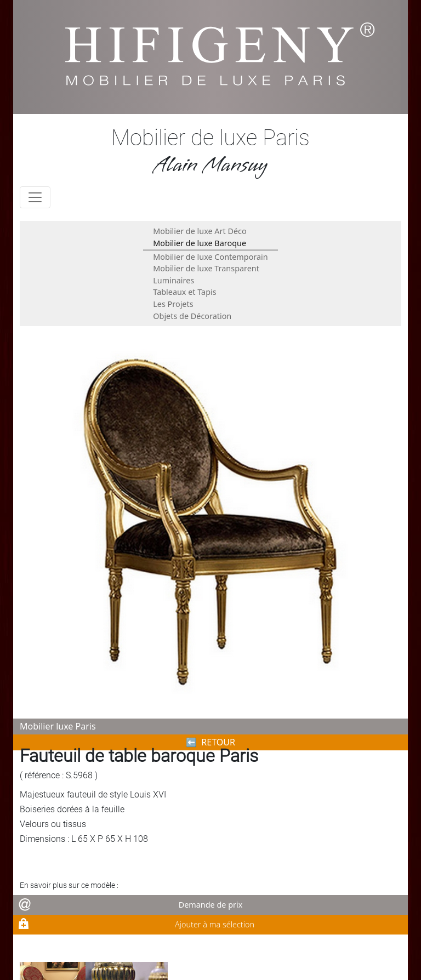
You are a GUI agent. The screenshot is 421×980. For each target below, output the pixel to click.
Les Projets (173, 304)
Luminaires (173, 280)
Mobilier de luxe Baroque (200, 243)
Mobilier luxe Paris (58, 726)
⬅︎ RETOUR (210, 742)
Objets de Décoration (192, 316)
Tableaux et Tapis (184, 292)
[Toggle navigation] (35, 197)
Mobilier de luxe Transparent (206, 268)
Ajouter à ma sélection (215, 924)
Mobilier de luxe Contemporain (210, 257)
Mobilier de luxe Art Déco (200, 231)
